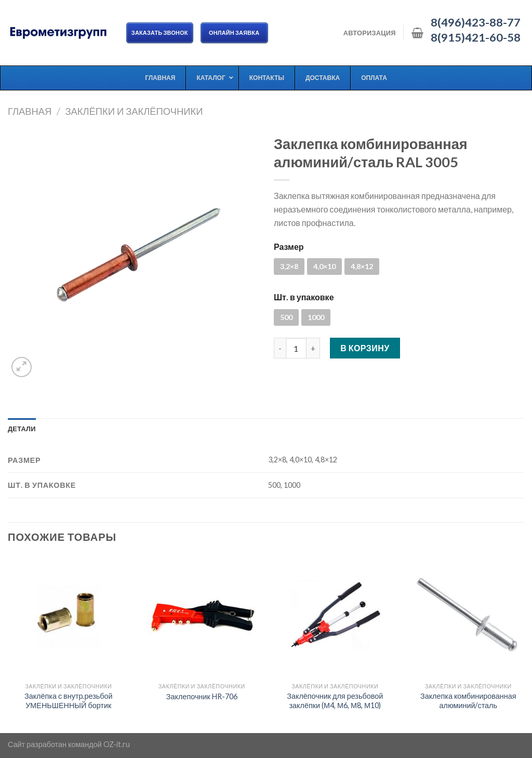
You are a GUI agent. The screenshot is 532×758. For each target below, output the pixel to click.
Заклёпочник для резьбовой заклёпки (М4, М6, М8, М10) (335, 701)
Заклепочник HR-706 (202, 696)
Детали (22, 429)
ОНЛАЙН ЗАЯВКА (234, 32)
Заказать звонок (160, 32)
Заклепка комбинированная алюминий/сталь (468, 701)
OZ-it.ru (117, 744)
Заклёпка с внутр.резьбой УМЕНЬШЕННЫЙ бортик (69, 701)
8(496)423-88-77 (476, 22)
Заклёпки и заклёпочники (134, 111)
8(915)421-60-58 (476, 37)
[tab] (22, 429)
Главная (30, 111)
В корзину (365, 348)
